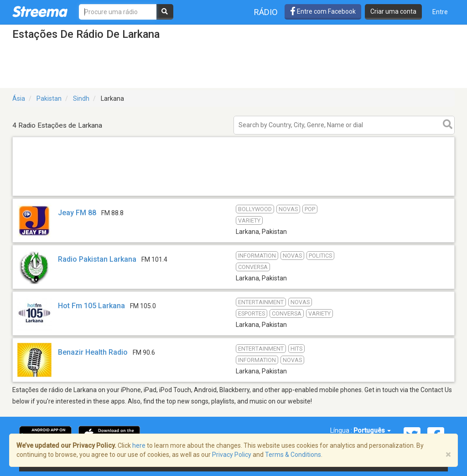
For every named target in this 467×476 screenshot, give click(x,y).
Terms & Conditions (293, 455)
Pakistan (49, 98)
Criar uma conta (393, 11)
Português (372, 430)
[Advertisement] (233, 195)
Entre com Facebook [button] (323, 11)
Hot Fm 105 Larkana (91, 306)
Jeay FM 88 (77, 213)
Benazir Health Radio (93, 352)
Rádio (266, 12)
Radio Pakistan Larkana (97, 259)
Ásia (19, 98)
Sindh (81, 98)
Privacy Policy (232, 455)
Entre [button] (440, 12)
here (139, 445)
